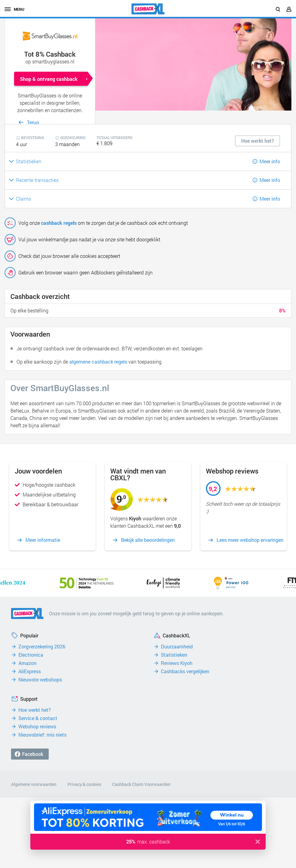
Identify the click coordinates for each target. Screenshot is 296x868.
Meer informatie (43, 540)
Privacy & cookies (84, 784)
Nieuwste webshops (40, 680)
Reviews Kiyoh (177, 663)
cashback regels (59, 223)
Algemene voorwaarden (34, 784)
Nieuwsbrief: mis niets (42, 735)
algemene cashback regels (98, 362)
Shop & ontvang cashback (49, 79)
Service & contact (38, 718)
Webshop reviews (37, 726)
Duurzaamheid (177, 647)
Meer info (270, 161)
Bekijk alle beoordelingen (148, 540)
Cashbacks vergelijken (185, 671)
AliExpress (30, 671)
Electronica (31, 655)
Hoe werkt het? (35, 710)
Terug (33, 122)
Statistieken (174, 655)
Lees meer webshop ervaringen (250, 540)
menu (14, 9)
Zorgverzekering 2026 (42, 647)
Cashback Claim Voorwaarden (141, 784)
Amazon (27, 663)
